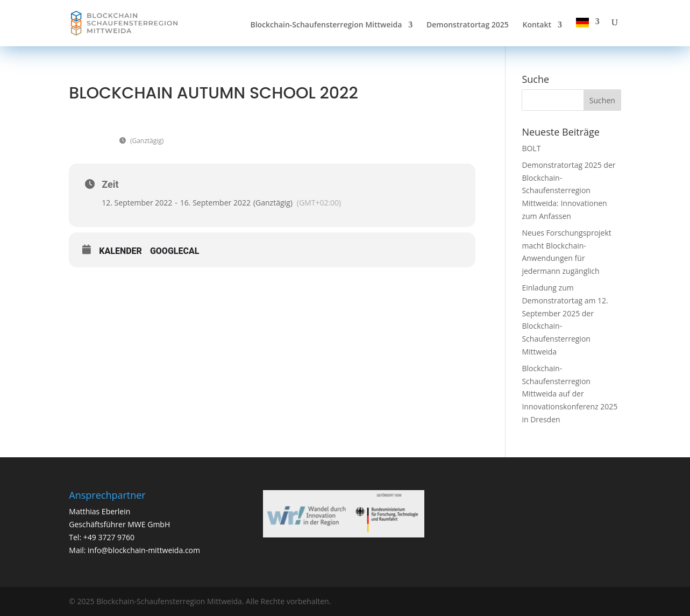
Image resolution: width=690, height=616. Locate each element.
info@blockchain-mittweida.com (144, 550)
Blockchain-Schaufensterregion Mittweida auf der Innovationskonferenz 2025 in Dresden (570, 394)
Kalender (120, 251)
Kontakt (537, 25)
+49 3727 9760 (108, 537)
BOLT (531, 148)
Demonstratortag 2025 (468, 25)
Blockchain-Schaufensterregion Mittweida (326, 25)
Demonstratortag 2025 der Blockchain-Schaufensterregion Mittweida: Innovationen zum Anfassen (568, 190)
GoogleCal (175, 251)
